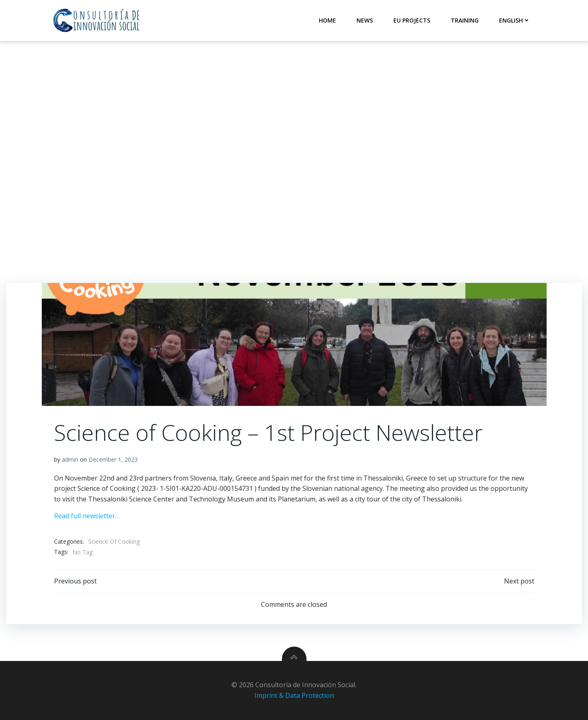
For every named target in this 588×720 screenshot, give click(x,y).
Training (465, 20)
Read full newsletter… (87, 516)
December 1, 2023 (113, 459)
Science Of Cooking (114, 541)
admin (70, 459)
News (365, 20)
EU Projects (412, 20)
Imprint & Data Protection (294, 695)
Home (327, 20)
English (515, 20)
